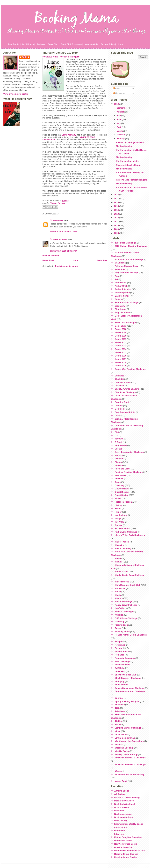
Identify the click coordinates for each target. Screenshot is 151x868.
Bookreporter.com (123, 814)
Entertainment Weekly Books (129, 824)
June (119, 119)
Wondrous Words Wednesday (130, 774)
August (121, 112)
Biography (120, 306)
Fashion (119, 459)
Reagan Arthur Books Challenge (131, 635)
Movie (118, 592)
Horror (118, 509)
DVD (117, 435)
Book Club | (54, 44)
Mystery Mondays (124, 602)
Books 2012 (121, 342)
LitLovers (119, 834)
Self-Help (119, 668)
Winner (118, 771)
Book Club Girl (122, 807)
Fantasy (119, 455)
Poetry (118, 628)
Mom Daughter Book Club (128, 585)
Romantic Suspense (125, 658)
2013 (117, 214)
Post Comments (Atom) (67, 266)
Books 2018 (121, 362)
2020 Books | (29, 44)
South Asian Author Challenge (130, 691)
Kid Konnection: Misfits (128, 161)
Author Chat (121, 286)
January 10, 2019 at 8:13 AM (64, 231)
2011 (117, 222)
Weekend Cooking (124, 748)
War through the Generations (129, 741)
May (119, 123)
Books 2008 (121, 329)
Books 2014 (121, 349)
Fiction (53, 203)
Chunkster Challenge (125, 392)
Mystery (119, 598)
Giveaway (120, 485)
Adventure (120, 269)
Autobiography (122, 293)
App (117, 276)
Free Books (121, 475)
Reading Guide (122, 632)
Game (118, 482)
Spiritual (119, 698)
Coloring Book (122, 402)
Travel (118, 725)
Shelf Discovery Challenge (128, 678)
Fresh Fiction (121, 827)
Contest (119, 406)
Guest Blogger (122, 492)
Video (118, 731)
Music (118, 595)
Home (120, 44)
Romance (120, 655)
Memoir (119, 562)
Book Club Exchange (125, 322)
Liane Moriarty (69, 135)
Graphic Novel (122, 489)
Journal (119, 525)
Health (118, 499)
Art (116, 279)
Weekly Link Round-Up (126, 754)
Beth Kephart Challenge (127, 303)
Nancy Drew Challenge (126, 605)
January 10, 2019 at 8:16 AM (64, 251)
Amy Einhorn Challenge (127, 273)
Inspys (118, 519)
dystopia (119, 439)
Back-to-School (122, 296)
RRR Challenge (122, 661)
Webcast (119, 745)
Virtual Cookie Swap (125, 738)
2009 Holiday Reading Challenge (131, 246)
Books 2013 (121, 346)
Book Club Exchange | (72, 44)
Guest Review (122, 495)
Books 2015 (121, 352)
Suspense (120, 705)
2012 (117, 218)
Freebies (119, 479)
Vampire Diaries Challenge (128, 728)
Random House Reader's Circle (130, 851)
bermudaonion (60, 240)
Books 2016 (121, 356)
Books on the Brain (124, 817)
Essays (118, 449)
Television (120, 711)
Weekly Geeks (122, 751)
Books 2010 (121, 336)
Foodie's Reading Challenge (129, 472)
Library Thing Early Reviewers (130, 535)
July (119, 116)
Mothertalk (120, 588)
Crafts (118, 415)
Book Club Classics (124, 801)
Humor (118, 512)
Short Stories (121, 685)
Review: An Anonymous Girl (130, 142)
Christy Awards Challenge (128, 389)
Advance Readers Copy (126, 266)
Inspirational (121, 515)
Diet (117, 432)
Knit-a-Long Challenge (126, 532)
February (121, 135)
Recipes (119, 641)
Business (119, 376)
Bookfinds (119, 811)
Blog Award (121, 309)
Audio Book (121, 283)
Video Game (121, 734)
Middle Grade (121, 572)
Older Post (102, 260)
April (119, 127)
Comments (119, 93)
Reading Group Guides (126, 857)
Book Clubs (121, 326)
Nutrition (119, 615)
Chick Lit (119, 379)
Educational (121, 445)
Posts (117, 88)
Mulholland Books (123, 841)
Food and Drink (122, 469)
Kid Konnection (123, 528)
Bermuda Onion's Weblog (127, 797)
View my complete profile (16, 94)
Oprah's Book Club (124, 847)
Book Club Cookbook (125, 804)
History (118, 505)
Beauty (118, 299)
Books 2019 (121, 366)
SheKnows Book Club (126, 675)
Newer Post (48, 260)
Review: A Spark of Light (128, 165)
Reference (120, 645)
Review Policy (122, 651)
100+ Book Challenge (125, 243)
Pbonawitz (58, 220)
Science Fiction (122, 665)
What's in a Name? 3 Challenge (130, 758)
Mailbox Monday (124, 146)
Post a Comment (51, 256)
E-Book (119, 442)
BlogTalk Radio (122, 313)
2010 (117, 225)
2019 (117, 104)
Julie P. (26, 57)
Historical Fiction (123, 502)
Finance (119, 465)
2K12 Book (120, 263)
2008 (117, 233)
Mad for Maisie (122, 542)
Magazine (120, 545)
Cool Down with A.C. (125, 412)
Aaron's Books (122, 791)
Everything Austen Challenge (129, 452)
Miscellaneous (122, 582)
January (121, 139)
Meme (118, 558)
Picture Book (121, 625)
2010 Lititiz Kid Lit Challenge (129, 259)
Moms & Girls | (92, 44)
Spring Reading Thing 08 (127, 701)
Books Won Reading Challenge (130, 369)
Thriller (118, 721)
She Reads (120, 671)
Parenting (120, 621)
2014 (117, 210)
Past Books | (14, 44)
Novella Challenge (124, 612)
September (122, 108)
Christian (119, 386)
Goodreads (120, 831)
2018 (117, 195)
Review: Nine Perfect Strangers (61, 57)
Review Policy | (108, 44)
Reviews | (41, 44)
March (120, 131)
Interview (119, 522)
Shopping (120, 681)
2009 (117, 229)
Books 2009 (121, 332)
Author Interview (123, 289)
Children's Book (123, 382)
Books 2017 (121, 359)
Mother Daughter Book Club (128, 837)
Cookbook (120, 409)
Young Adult (121, 781)
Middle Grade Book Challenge (130, 575)
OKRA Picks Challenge (126, 618)
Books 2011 (121, 339)
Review (61, 203)
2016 (117, 202)
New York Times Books (126, 844)
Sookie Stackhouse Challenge (130, 688)
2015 (117, 206)
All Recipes (120, 794)
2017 (117, 198)
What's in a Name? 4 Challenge (130, 764)
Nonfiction (120, 608)
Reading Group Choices (126, 854)
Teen (117, 708)
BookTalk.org (121, 821)
